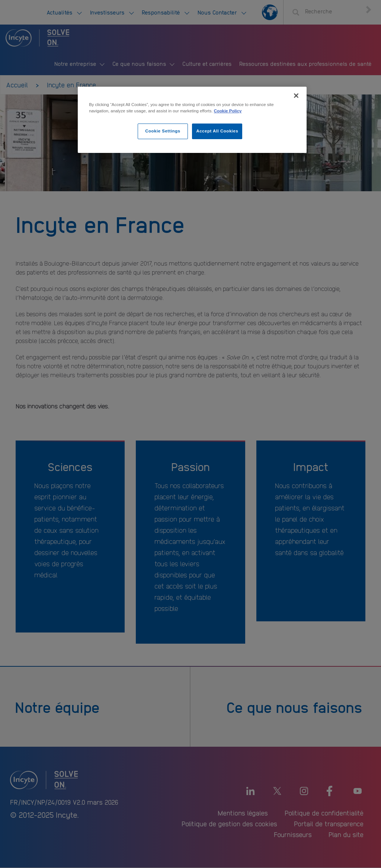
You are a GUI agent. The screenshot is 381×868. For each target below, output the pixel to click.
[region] (192, 120)
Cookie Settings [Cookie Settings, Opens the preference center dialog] (163, 131)
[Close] (296, 96)
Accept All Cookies (217, 131)
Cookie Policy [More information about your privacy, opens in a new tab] (228, 111)
